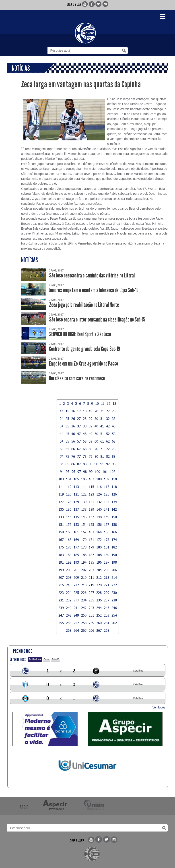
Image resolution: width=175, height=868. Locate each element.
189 (107, 555)
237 (107, 600)
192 (69, 562)
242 (84, 608)
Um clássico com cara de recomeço (77, 378)
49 (91, 434)
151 (61, 524)
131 (91, 502)
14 (62, 411)
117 (107, 487)
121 (76, 494)
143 (61, 517)
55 (67, 441)
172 (99, 540)
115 (91, 487)
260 (99, 623)
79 (91, 456)
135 (61, 509)
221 (107, 585)
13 (114, 403)
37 (79, 426)
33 (114, 419)
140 (99, 509)
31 (102, 419)
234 (84, 600)
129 (76, 502)
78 (85, 456)
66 (73, 449)
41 (102, 426)
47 (79, 434)
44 (62, 434)
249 (76, 615)
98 (85, 471)
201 (76, 570)
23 (114, 411)
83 (114, 456)
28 (85, 419)
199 (61, 570)
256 (69, 623)
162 (84, 532)
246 (114, 608)
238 (114, 600)
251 (91, 615)
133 (107, 502)
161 (76, 532)
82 (108, 456)
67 (79, 449)
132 (99, 502)
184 (69, 555)
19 (91, 411)
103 (61, 479)
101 (105, 471)
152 (69, 524)
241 (76, 608)
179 (91, 547)
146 (84, 517)
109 (107, 479)
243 (91, 608)
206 (114, 570)
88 (85, 464)
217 (76, 585)
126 (114, 494)
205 (107, 570)
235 (91, 600)
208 (69, 577)
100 (97, 471)
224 (69, 593)
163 (91, 532)
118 (114, 487)
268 (107, 630)
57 (79, 441)
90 (96, 464)
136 (69, 509)
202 (84, 570)
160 (69, 532)
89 (91, 464)
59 (91, 441)
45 (67, 434)
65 (67, 449)
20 (96, 411)
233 (76, 600)
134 (114, 502)
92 (108, 464)
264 (76, 630)
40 (96, 426)
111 (61, 487)
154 (84, 524)
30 (96, 419)
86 (73, 464)
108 (99, 479)
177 (76, 547)
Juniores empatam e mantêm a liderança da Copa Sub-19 (94, 290)
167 (61, 540)
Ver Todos (159, 707)
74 (62, 456)
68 (85, 449)
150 (114, 517)
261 (107, 623)
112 (69, 487)
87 (79, 464)
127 (61, 502)
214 (114, 577)
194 (84, 562)
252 (99, 615)
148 (99, 517)
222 (114, 585)
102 (113, 471)
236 (99, 600)
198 (114, 562)
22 (108, 411)
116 (99, 487)
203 (91, 570)
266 (91, 630)
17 (79, 411)
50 (96, 434)
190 (114, 555)
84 (62, 464)
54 (62, 441)
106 (84, 479)
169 (76, 540)
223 (61, 593)
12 (109, 403)
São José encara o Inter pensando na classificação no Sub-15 (97, 320)
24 (62, 419)
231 (61, 600)
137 (76, 509)
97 (79, 471)
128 (69, 502)
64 (62, 449)
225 (76, 593)
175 (61, 547)
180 (99, 547)
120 (69, 494)
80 (96, 456)
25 (67, 419)
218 (84, 585)
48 (85, 434)
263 (69, 630)
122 (84, 494)
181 (107, 547)
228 (99, 593)
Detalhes (138, 671)
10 (97, 403)
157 (107, 524)
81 (102, 456)
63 (114, 441)
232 (69, 600)
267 (99, 630)
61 (102, 441)
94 (62, 471)
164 (99, 532)
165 (107, 532)
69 (91, 449)
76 (73, 456)
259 (91, 623)
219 (91, 585)
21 (102, 411)
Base (46, 659)
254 (114, 615)
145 (76, 517)
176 (69, 547)
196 (99, 562)
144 (69, 517)
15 (67, 411)
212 (99, 577)
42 (108, 426)
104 (69, 479)
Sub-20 (56, 659)
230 (114, 593)
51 (102, 434)
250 (84, 615)
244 (99, 608)
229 (107, 593)
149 (107, 517)
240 (69, 608)
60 (96, 441)
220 (99, 585)
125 (107, 494)
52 (108, 434)
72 (108, 449)
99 (91, 471)
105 (76, 479)
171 (91, 540)
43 (114, 426)
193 (76, 562)
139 (91, 509)
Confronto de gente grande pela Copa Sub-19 (84, 349)
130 (84, 502)
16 (73, 411)
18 (85, 411)
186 (84, 555)
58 (85, 441)
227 (91, 593)
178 (84, 547)
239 (61, 608)
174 (114, 540)
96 (73, 471)
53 (114, 434)
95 (68, 471)
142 (114, 509)
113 (76, 487)
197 (107, 562)
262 (114, 623)
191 (61, 562)
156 (99, 524)
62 (108, 441)
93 (114, 464)
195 (91, 562)
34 (62, 426)
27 (79, 419)
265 (84, 630)
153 (76, 524)
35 (67, 426)
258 (84, 623)
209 (76, 577)
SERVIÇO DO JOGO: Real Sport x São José (80, 334)
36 (73, 426)
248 (69, 615)
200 (69, 570)
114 (84, 487)
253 (107, 615)
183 (61, 555)
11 (103, 403)
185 (76, 555)
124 (99, 494)
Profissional (35, 659)
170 (84, 540)
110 (114, 479)
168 (69, 540)
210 (84, 577)
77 (79, 456)
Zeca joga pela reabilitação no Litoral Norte (84, 305)
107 (91, 479)
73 (114, 449)
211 (91, 577)
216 (69, 585)
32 (108, 419)
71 (102, 449)
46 (73, 434)
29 (91, 419)
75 (67, 456)
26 (73, 419)
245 (107, 608)
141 (107, 509)
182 (114, 547)
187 (91, 555)
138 (84, 509)
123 (91, 494)
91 (102, 464)
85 (67, 464)
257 (76, 623)
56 (73, 441)
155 (91, 524)
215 (61, 585)
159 (61, 532)
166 (114, 532)
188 (99, 555)
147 (91, 517)
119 (61, 494)
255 (61, 623)
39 (91, 426)
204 (99, 570)
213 (107, 577)
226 (84, 593)
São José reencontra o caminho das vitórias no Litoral (92, 276)
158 (114, 524)
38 (85, 426)
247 (61, 615)
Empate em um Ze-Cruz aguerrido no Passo (83, 364)
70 (96, 449)
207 (61, 577)
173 (107, 540)
